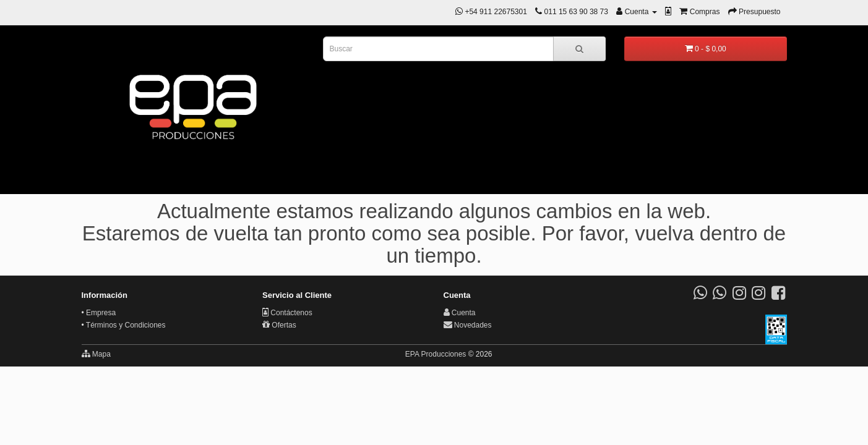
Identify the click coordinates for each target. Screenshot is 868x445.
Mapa (96, 354)
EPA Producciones (436, 354)
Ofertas (279, 325)
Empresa (101, 313)
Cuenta (460, 313)
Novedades (468, 325)
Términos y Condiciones (126, 325)
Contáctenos (287, 313)
